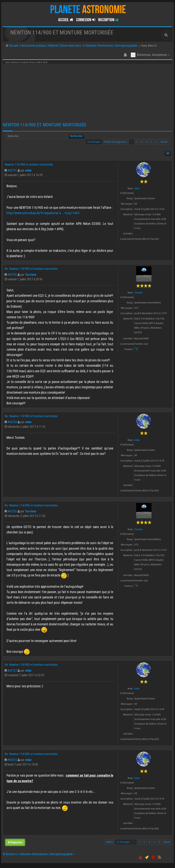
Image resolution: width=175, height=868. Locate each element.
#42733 (12, 422)
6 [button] (156, 142)
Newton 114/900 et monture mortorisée (45, 125)
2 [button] (136, 142)
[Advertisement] (87, 92)
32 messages (94, 142)
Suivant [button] (164, 142)
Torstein (31, 275)
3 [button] (141, 142)
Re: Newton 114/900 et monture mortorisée (31, 269)
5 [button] (151, 142)
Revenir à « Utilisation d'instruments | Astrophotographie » (39, 854)
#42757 (12, 671)
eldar (28, 170)
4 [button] (146, 142)
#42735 (12, 511)
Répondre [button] (15, 842)
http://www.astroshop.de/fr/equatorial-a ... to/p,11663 (43, 213)
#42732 (12, 275)
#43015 (12, 760)
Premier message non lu (116, 142)
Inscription (108, 20)
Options (110, 842)
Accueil (66, 20)
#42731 (12, 170)
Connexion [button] (86, 20)
